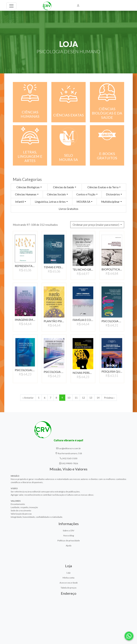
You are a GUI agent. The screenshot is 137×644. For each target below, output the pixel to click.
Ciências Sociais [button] (56, 194)
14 (98, 398)
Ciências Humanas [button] (26, 194)
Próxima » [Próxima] (109, 398)
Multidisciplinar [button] (110, 202)
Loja (68, 573)
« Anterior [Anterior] (28, 398)
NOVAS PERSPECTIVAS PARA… (83, 373)
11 (76, 398)
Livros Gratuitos (68, 209)
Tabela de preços (69, 588)
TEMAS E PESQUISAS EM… (54, 267)
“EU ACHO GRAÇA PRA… (83, 269)
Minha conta (68, 578)
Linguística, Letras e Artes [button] (50, 202)
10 (69, 398)
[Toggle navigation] (11, 6)
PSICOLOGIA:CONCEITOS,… (25, 370)
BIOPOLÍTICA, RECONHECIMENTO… (112, 269)
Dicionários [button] (113, 194)
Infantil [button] (20, 202)
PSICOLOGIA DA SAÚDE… (112, 321)
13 (91, 398)
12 (83, 398)
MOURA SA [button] (83, 202)
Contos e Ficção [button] (86, 194)
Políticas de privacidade (69, 541)
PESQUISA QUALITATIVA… (112, 371)
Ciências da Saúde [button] (64, 187)
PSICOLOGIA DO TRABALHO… (54, 372)
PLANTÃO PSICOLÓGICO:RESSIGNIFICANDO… (54, 321)
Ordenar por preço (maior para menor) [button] (96, 225)
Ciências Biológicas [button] (28, 187)
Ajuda (69, 546)
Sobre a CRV (68, 531)
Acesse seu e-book (69, 583)
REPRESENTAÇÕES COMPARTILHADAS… (25, 266)
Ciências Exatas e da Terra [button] (103, 187)
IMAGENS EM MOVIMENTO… (25, 320)
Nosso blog (69, 536)
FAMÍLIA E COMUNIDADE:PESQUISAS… (83, 320)
